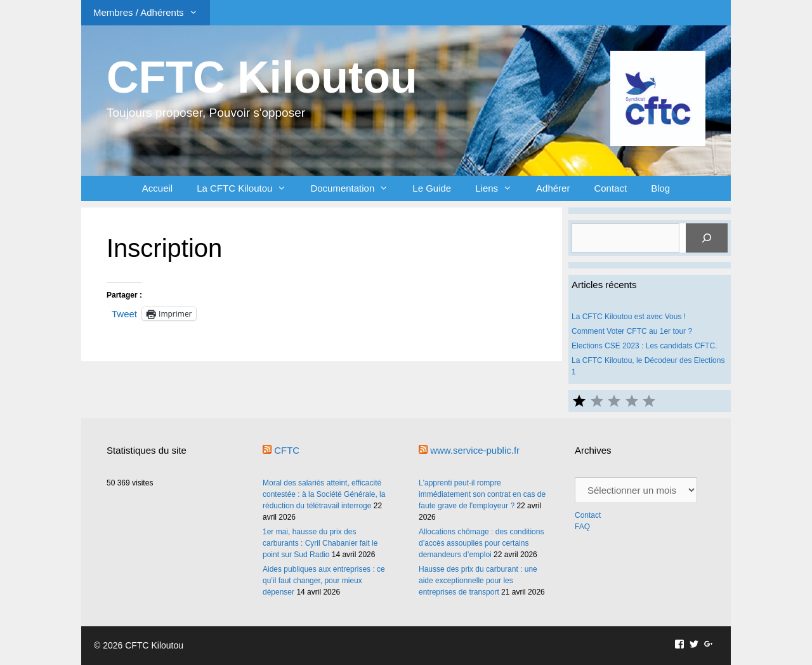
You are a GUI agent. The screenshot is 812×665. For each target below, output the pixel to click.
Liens (500, 188)
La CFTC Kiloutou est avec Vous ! (629, 317)
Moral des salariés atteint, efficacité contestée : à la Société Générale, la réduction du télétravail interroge (324, 494)
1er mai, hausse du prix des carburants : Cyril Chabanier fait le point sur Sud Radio (320, 543)
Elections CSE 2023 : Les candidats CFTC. (644, 346)
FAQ (582, 527)
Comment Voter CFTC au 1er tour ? (632, 331)
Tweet (124, 313)
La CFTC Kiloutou (247, 188)
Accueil (157, 188)
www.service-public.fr (475, 450)
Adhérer (553, 188)
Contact (610, 188)
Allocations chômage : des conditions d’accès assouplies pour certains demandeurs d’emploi (481, 543)
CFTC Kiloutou (262, 77)
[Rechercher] (707, 238)
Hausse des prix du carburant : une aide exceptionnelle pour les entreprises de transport (478, 581)
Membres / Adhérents (152, 13)
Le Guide (432, 188)
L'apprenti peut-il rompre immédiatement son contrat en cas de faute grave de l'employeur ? (482, 494)
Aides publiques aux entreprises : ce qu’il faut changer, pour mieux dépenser (324, 581)
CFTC (287, 450)
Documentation (355, 188)
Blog (660, 188)
